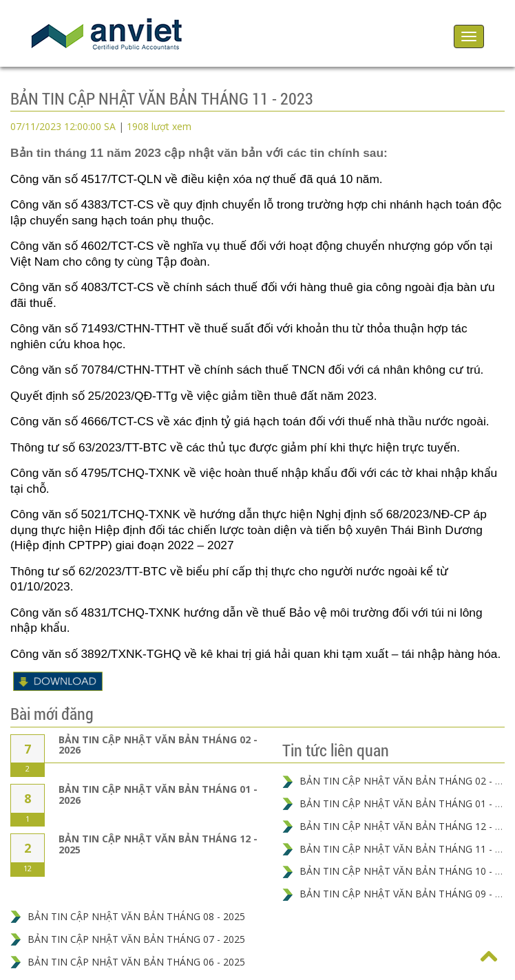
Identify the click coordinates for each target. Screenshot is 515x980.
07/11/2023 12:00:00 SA (63, 126)
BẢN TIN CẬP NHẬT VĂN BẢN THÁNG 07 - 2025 (136, 939)
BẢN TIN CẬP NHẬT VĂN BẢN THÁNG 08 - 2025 (136, 916)
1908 (159, 126)
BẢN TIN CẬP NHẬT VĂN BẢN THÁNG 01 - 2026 (158, 794)
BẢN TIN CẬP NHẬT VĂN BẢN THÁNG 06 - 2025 (136, 962)
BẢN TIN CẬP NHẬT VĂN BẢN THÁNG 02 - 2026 (158, 745)
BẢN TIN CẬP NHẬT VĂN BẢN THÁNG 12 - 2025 (158, 844)
